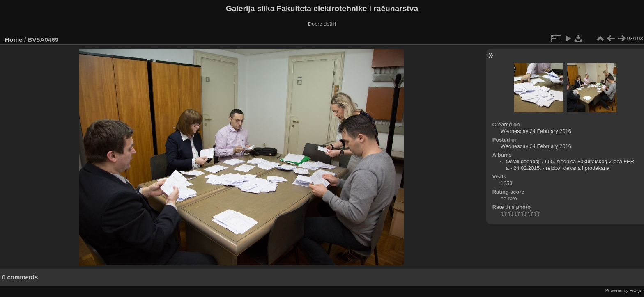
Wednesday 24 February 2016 (536, 131)
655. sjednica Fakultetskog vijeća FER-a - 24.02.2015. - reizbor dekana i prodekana (571, 165)
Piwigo (636, 290)
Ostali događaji (523, 161)
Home (14, 40)
